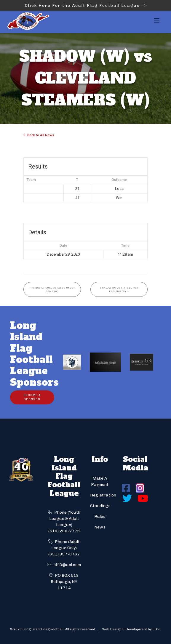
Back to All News (39, 135)
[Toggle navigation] (157, 22)
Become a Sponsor (32, 397)
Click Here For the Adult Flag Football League (85, 5)
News (100, 527)
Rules (100, 516)
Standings (100, 506)
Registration (103, 495)
